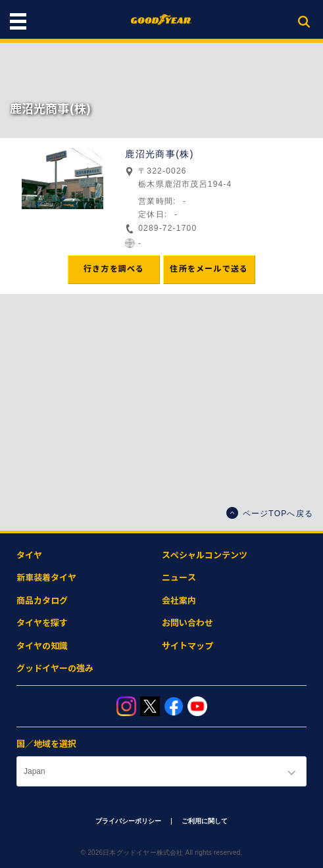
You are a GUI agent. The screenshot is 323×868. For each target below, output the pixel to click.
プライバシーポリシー (128, 821)
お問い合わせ (187, 623)
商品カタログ (42, 601)
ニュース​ (179, 578)
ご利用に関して (205, 821)
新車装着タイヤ (46, 578)
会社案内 (179, 601)
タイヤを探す (42, 623)
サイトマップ (187, 646)
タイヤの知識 (42, 646)
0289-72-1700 (167, 228)
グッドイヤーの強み (55, 668)
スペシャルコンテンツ (205, 555)
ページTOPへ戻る (270, 513)
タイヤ (29, 555)
